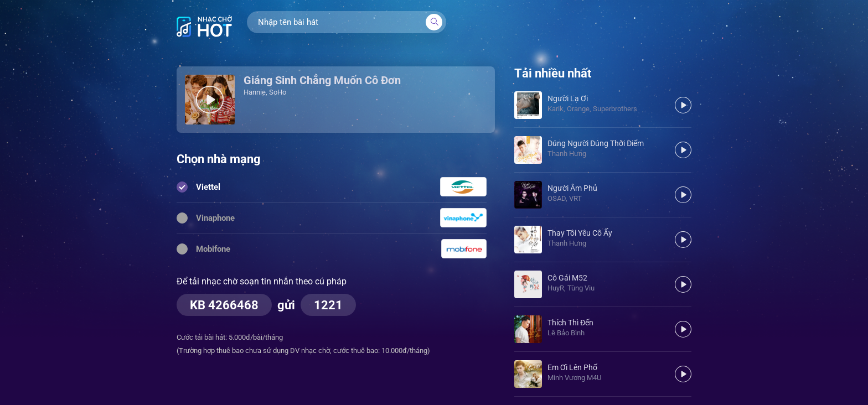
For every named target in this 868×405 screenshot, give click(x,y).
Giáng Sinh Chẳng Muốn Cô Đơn (322, 80)
